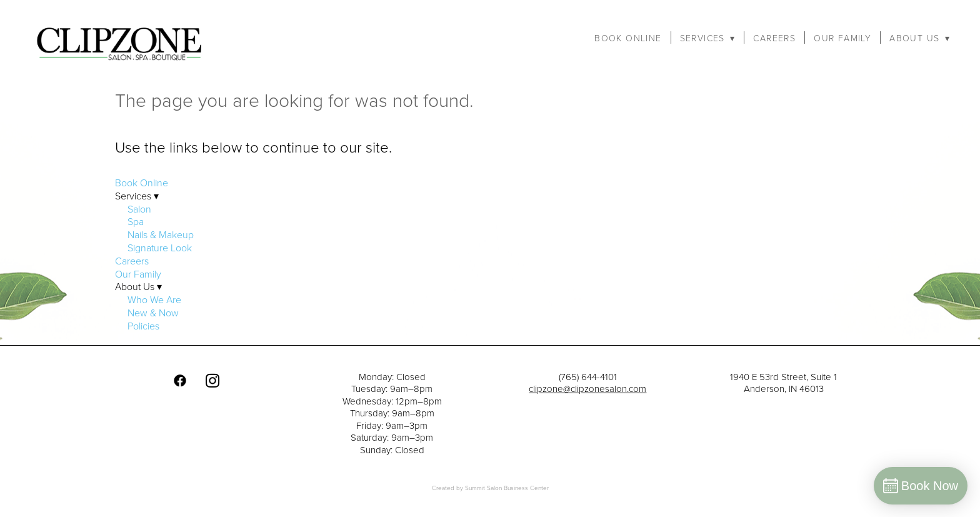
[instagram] (212, 381)
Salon (139, 209)
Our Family (842, 38)
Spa (136, 221)
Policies (143, 326)
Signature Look (160, 248)
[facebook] (180, 381)
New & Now (153, 313)
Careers (774, 38)
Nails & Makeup (161, 234)
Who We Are (154, 299)
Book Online (628, 38)
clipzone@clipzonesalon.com (587, 389)
